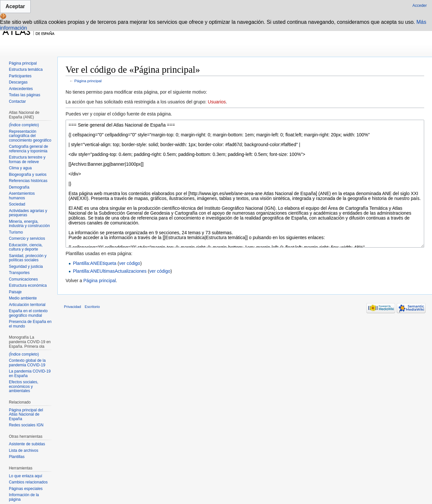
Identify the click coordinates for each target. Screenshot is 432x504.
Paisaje (15, 292)
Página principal (88, 81)
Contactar (17, 101)
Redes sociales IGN (26, 425)
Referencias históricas (28, 181)
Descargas (18, 82)
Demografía (19, 187)
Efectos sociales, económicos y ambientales (23, 386)
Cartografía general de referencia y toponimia (28, 149)
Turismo (16, 232)
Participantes (20, 76)
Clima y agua (20, 168)
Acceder (420, 6)
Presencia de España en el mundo (30, 324)
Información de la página (24, 497)
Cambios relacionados (28, 482)
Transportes (19, 273)
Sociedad (17, 204)
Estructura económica (28, 285)
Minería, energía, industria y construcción (29, 224)
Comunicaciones (23, 279)
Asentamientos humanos (22, 196)
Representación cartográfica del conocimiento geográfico (30, 136)
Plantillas (17, 457)
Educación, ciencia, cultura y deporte (26, 247)
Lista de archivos (23, 451)
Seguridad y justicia (26, 267)
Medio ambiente (23, 298)
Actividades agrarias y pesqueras (28, 213)
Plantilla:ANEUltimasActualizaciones (110, 271)
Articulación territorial (27, 305)
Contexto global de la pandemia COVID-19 (27, 363)
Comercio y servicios (27, 238)
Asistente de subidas (27, 444)
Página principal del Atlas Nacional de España (26, 414)
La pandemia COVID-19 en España (30, 374)
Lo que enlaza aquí (25, 476)
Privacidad (72, 307)
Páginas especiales (26, 489)
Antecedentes (21, 89)
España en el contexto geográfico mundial (28, 313)
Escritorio (92, 307)
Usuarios (217, 102)
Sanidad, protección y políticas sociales (28, 258)
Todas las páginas (24, 95)
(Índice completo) (24, 125)
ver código (130, 263)
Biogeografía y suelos (28, 175)
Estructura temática (26, 69)
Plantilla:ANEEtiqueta (94, 263)
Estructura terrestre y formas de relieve (27, 160)
